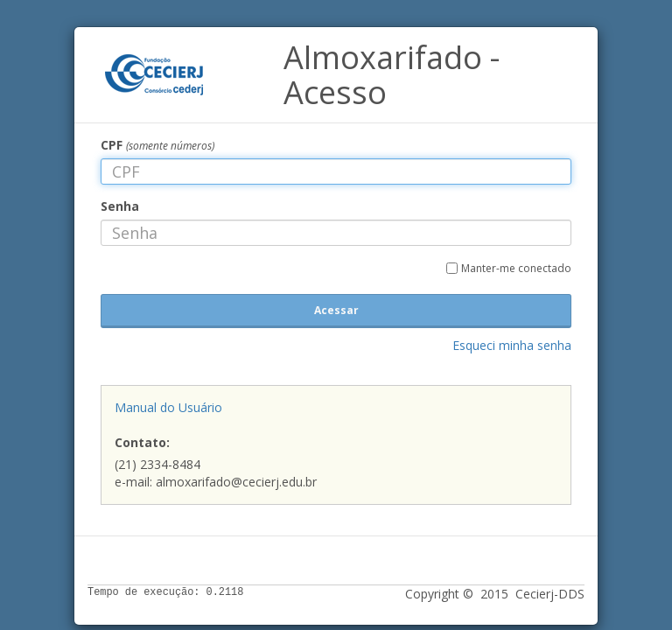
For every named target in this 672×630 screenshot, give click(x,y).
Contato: (142, 442)
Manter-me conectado (516, 268)
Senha (120, 206)
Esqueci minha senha (512, 345)
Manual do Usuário (168, 407)
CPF (157, 145)
